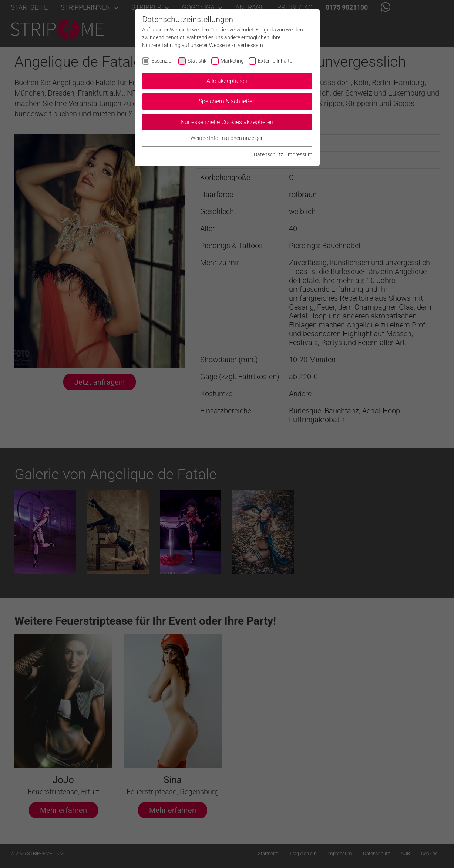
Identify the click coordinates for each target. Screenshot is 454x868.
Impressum (299, 154)
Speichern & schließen (227, 101)
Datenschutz (268, 154)
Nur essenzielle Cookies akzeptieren (227, 122)
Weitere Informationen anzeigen (227, 138)
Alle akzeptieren (227, 81)
